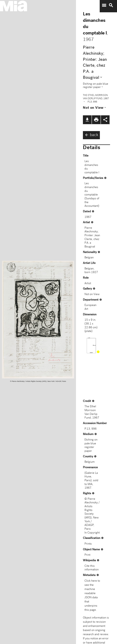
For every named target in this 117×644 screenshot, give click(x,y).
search (111, 5)
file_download (87, 120)
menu (104, 5)
